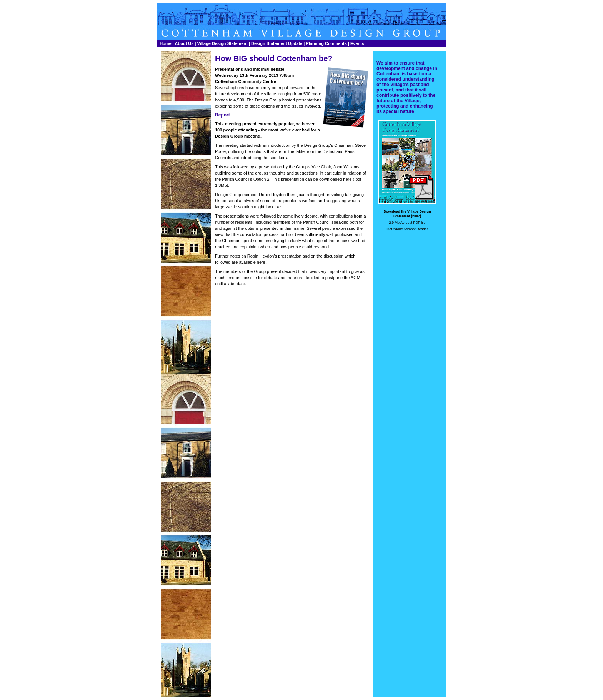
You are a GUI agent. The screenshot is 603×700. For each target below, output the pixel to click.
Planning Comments (326, 43)
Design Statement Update (277, 43)
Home (166, 43)
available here (252, 262)
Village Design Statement (222, 43)
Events (357, 43)
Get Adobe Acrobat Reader (407, 229)
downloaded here (335, 179)
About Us (184, 43)
